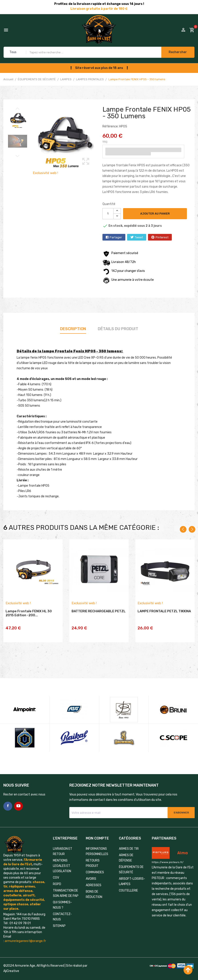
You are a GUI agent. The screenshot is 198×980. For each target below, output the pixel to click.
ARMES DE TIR (129, 840)
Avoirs (91, 871)
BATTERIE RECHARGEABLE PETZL (99, 612)
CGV (56, 869)
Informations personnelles (97, 843)
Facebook (8, 798)
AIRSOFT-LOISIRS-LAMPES (132, 873)
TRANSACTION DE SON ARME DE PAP (66, 885)
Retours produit (93, 855)
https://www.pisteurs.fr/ (168, 854)
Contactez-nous (62, 909)
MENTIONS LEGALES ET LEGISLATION (62, 858)
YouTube (18, 798)
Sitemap (59, 918)
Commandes (95, 864)
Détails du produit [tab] (118, 329)
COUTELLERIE (128, 882)
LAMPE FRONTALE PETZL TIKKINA (164, 612)
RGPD (57, 876)
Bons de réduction (94, 886)
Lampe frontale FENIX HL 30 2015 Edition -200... (29, 614)
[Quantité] (108, 214)
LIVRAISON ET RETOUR (63, 843)
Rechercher (178, 52)
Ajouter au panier (156, 214)
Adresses (94, 877)
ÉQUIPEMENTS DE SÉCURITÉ (131, 861)
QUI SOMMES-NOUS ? (62, 897)
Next (18, 157)
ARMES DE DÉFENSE (126, 850)
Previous (18, 108)
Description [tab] (73, 329)
